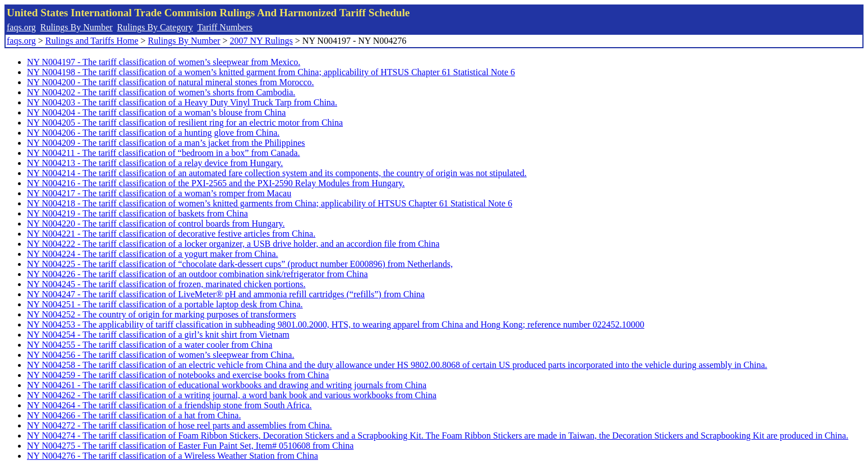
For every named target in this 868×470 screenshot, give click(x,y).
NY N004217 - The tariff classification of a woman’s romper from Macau (159, 193)
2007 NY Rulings (261, 41)
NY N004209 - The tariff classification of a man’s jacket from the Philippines (166, 143)
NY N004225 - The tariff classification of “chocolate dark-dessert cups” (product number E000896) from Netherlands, (240, 264)
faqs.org (21, 27)
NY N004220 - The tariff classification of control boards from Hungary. (156, 224)
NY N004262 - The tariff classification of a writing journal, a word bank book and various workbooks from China (232, 395)
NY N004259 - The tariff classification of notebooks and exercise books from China (178, 375)
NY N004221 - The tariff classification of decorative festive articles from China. (171, 234)
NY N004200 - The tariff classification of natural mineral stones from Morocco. (171, 82)
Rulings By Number (77, 27)
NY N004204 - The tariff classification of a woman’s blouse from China (156, 112)
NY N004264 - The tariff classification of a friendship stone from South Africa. (169, 405)
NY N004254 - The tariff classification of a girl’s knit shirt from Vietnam (158, 335)
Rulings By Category (155, 27)
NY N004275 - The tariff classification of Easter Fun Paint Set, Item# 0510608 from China (190, 446)
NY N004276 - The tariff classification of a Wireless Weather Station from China (173, 456)
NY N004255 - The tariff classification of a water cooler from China (150, 345)
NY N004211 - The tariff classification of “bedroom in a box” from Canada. (164, 153)
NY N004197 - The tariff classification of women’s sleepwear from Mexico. (164, 62)
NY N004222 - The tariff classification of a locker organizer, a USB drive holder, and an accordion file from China (233, 244)
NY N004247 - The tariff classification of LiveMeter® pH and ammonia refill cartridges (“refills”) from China (226, 294)
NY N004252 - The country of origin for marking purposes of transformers (161, 314)
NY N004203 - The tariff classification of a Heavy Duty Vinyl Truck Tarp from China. (182, 102)
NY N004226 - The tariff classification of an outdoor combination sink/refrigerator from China (198, 274)
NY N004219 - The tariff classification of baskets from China (137, 213)
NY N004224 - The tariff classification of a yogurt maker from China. (153, 254)
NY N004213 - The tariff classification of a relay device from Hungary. (155, 163)
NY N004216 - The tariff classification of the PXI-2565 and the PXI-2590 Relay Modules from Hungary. (216, 183)
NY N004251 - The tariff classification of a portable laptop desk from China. (165, 304)
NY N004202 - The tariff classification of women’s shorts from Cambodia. (161, 92)
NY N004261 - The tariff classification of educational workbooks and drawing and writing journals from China (227, 385)
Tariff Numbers (225, 27)
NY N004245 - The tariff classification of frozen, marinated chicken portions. (166, 284)
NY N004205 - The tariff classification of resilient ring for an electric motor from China (185, 123)
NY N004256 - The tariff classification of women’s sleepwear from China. (160, 355)
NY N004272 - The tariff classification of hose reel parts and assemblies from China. (180, 425)
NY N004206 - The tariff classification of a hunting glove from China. (153, 133)
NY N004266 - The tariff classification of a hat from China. (134, 415)
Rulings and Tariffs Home (92, 41)
